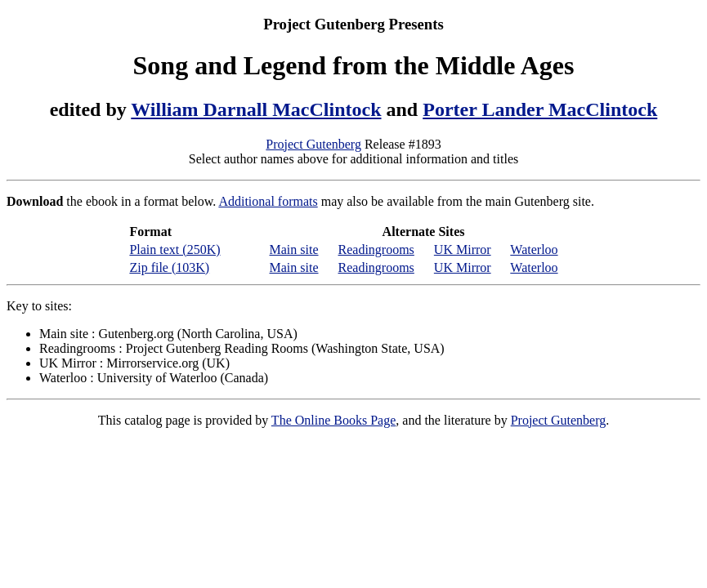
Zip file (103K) (169, 267)
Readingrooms (376, 249)
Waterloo (534, 249)
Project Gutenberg (313, 144)
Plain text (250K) (175, 249)
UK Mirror (463, 249)
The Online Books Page (333, 420)
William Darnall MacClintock (256, 109)
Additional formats (268, 201)
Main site (294, 249)
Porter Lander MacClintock (540, 109)
